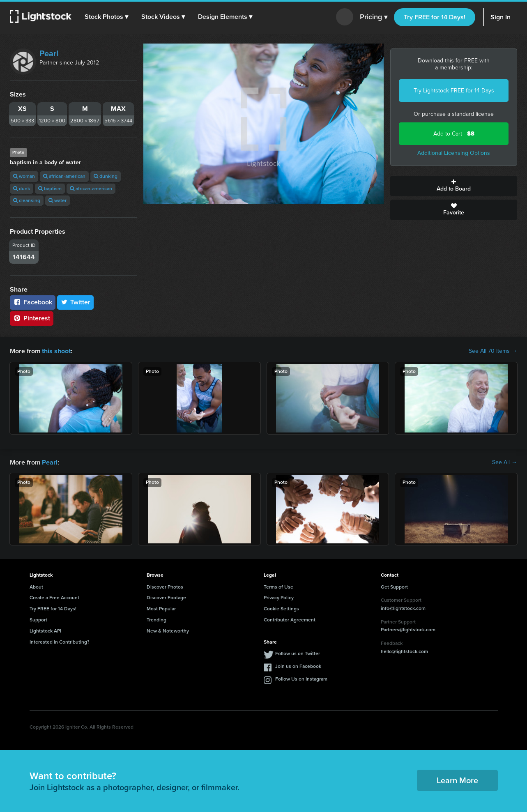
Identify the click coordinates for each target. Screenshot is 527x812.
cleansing (27, 200)
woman (24, 176)
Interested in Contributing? (60, 642)
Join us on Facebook (298, 666)
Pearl (49, 53)
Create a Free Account (54, 598)
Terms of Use (278, 587)
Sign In (501, 17)
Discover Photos (165, 587)
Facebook (33, 302)
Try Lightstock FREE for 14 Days (454, 91)
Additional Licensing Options (454, 153)
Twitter (76, 302)
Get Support (394, 587)
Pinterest (32, 318)
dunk (22, 189)
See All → (505, 462)
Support (38, 620)
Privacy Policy (279, 598)
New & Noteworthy (168, 631)
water (58, 200)
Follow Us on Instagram (301, 679)
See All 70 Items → (493, 351)
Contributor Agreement (290, 620)
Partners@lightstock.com (408, 630)
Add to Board (454, 186)
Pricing (374, 17)
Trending (156, 620)
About (36, 587)
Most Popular (161, 609)
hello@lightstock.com (404, 651)
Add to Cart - (454, 134)
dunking (106, 176)
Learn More (457, 780)
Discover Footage (166, 598)
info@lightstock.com (403, 608)
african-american (64, 176)
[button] (106, 17)
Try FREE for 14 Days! (435, 17)
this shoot (56, 351)
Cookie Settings (281, 609)
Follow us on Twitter (298, 653)
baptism (50, 189)
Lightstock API (45, 631)
